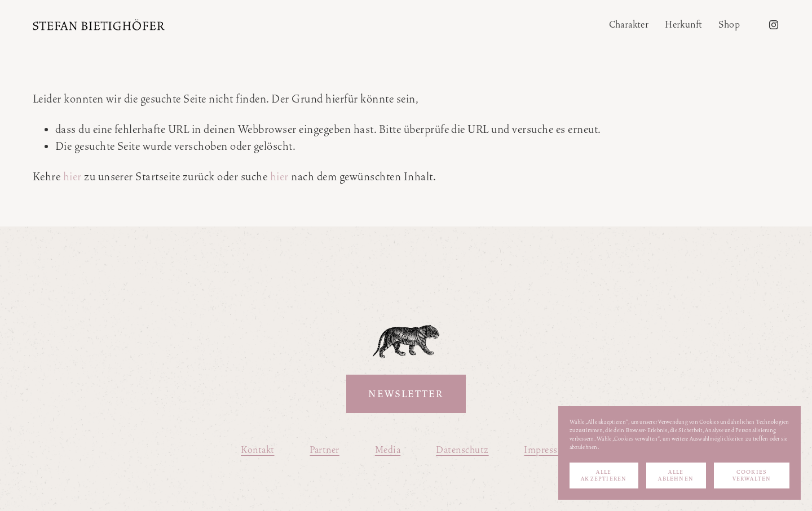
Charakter (629, 25)
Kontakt (257, 450)
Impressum (547, 450)
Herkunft (683, 25)
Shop (729, 25)
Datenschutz (462, 450)
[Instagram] (774, 25)
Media (388, 450)
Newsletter (406, 394)
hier (72, 177)
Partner (324, 450)
